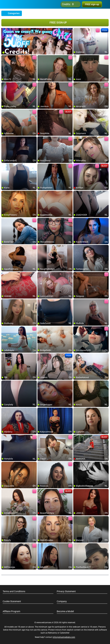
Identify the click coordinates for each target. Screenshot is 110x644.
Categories (12, 13)
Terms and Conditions (14, 591)
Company (62, 601)
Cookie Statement (12, 601)
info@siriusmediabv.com (64, 637)
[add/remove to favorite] (76, 31)
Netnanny (53, 633)
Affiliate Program (11, 611)
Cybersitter (65, 633)
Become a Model (65, 611)
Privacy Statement (66, 591)
